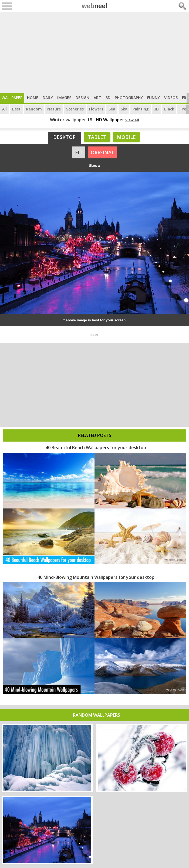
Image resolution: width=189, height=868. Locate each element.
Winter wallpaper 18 (71, 120)
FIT (79, 152)
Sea (112, 109)
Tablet (97, 137)
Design (82, 98)
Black (169, 109)
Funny (153, 98)
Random (34, 109)
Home (33, 98)
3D (108, 98)
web (95, 6)
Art (97, 98)
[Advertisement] (94, 52)
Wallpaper (12, 98)
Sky (124, 109)
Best (16, 109)
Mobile (126, 137)
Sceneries (75, 109)
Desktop (64, 137)
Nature (54, 109)
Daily (48, 98)
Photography (129, 98)
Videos (171, 98)
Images (64, 98)
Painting (141, 109)
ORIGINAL (102, 152)
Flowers (96, 109)
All (4, 109)
